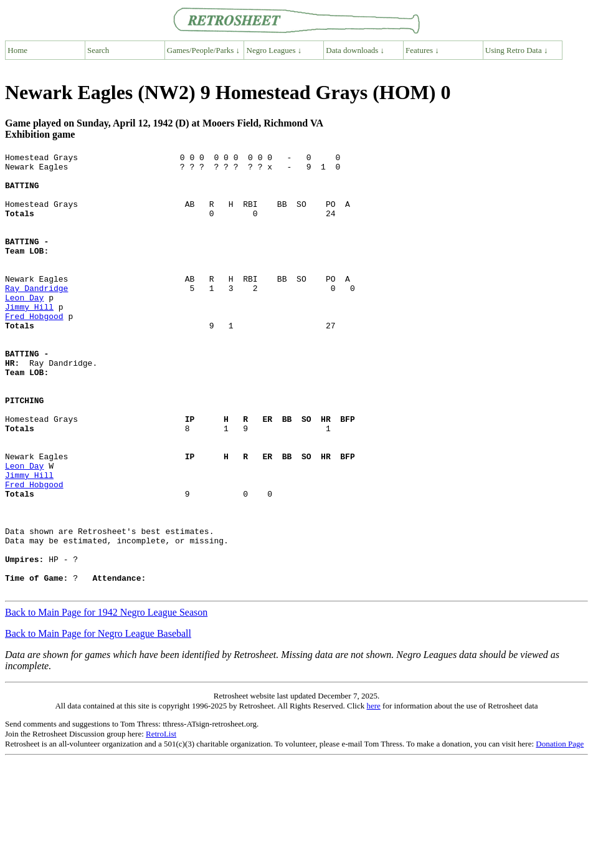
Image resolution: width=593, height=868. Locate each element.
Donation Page (560, 832)
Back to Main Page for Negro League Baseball (98, 721)
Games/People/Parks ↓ (203, 50)
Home (17, 50)
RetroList (161, 822)
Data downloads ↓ (355, 50)
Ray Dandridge (36, 316)
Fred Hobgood (34, 350)
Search (98, 50)
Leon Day (24, 327)
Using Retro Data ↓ (517, 50)
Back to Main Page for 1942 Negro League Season (106, 700)
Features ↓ (422, 50)
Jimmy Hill (29, 338)
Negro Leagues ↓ (274, 50)
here (373, 794)
